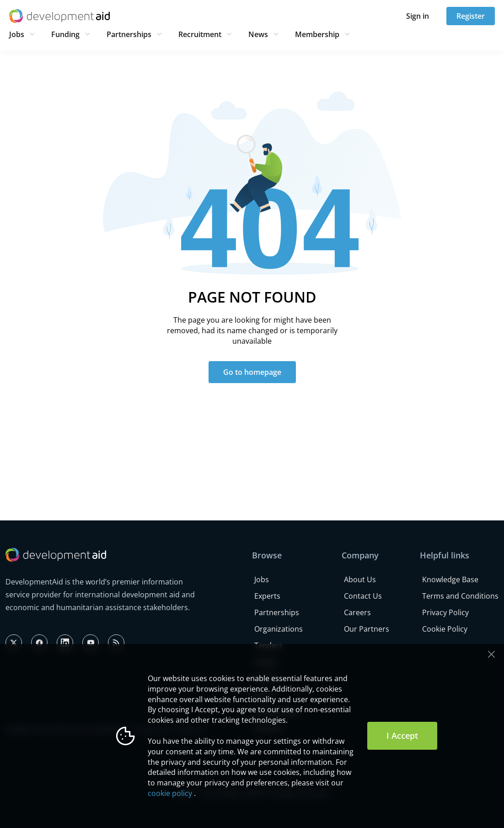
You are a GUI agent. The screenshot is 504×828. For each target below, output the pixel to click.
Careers (357, 612)
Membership (317, 34)
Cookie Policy (445, 629)
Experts (267, 596)
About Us (360, 579)
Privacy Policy (445, 612)
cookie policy (170, 793)
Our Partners (367, 629)
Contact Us (363, 596)
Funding (65, 34)
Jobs (17, 34)
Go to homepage (252, 372)
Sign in (418, 16)
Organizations (279, 629)
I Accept (402, 736)
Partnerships (129, 34)
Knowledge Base (450, 579)
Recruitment (200, 34)
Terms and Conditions (460, 596)
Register (471, 16)
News (258, 34)
